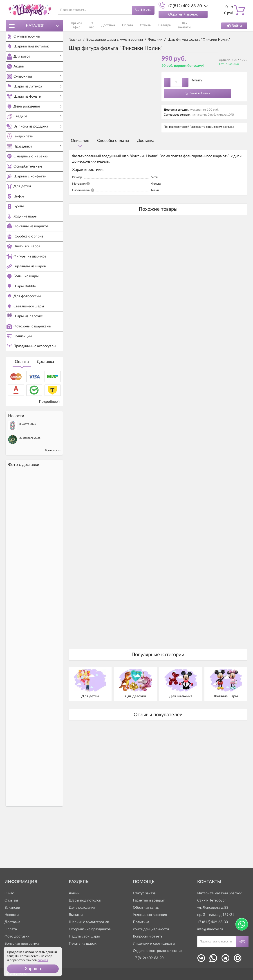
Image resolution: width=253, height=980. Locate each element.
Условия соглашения (150, 915)
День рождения (82, 908)
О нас (93, 26)
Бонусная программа (22, 944)
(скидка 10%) (225, 115)
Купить (197, 80)
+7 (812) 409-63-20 (148, 958)
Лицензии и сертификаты (154, 944)
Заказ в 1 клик (200, 93)
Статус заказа (144, 893)
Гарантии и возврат (149, 900)
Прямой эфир (77, 26)
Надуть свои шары (84, 936)
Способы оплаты (113, 141)
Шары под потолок (85, 900)
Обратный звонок (183, 14)
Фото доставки (17, 936)
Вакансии (12, 908)
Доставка (45, 409)
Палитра (149, 26)
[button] (33, 969)
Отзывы (134, 26)
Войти (234, 26)
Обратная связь (146, 908)
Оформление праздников (90, 929)
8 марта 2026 (28, 471)
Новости (12, 915)
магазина (201, 115)
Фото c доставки (24, 512)
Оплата (22, 409)
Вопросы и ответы (148, 936)
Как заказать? (167, 26)
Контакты (186, 26)
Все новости (53, 498)
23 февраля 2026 (30, 485)
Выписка (76, 915)
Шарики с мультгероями (89, 922)
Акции (74, 893)
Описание (80, 141)
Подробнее (50, 449)
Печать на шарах (83, 944)
